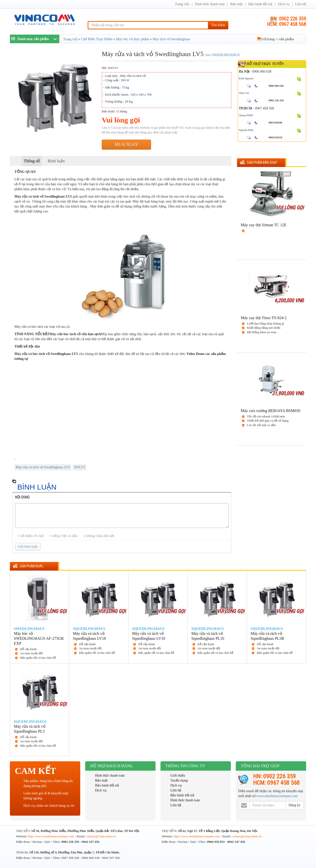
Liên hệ (301, 4)
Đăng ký (295, 805)
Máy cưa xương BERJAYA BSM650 (270, 411)
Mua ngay (126, 145)
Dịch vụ (284, 4)
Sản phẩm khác (32, 566)
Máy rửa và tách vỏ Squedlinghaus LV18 (89, 636)
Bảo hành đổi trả (260, 4)
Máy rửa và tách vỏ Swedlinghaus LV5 (43, 467)
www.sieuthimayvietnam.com (277, 796)
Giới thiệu (178, 775)
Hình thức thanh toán (210, 4)
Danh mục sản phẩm (30, 39)
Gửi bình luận (28, 547)
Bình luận (56, 161)
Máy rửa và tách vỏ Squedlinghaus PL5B (267, 636)
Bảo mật (236, 4)
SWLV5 (79, 467)
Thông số (32, 161)
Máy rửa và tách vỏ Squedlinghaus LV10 (149, 636)
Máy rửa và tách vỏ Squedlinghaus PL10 (208, 636)
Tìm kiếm (218, 25)
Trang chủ (182, 4)
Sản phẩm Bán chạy (262, 163)
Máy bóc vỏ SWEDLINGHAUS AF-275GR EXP (39, 638)
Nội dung (22, 497)
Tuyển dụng (179, 780)
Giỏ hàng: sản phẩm (275, 39)
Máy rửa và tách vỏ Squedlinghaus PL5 (30, 729)
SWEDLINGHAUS (226, 55)
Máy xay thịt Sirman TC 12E (264, 225)
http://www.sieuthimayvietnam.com (51, 836)
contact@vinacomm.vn (101, 836)
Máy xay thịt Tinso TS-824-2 (264, 318)
